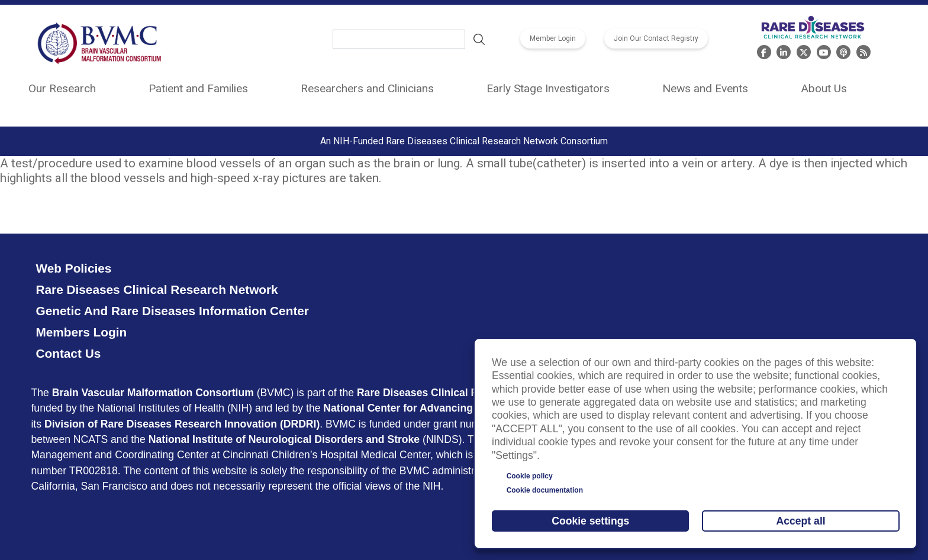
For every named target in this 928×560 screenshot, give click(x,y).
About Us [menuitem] (824, 88)
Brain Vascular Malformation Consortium (153, 393)
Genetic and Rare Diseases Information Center (172, 311)
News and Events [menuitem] (705, 88)
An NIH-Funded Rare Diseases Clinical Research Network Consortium (464, 141)
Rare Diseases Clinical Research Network (157, 289)
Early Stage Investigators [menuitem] (548, 88)
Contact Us (68, 353)
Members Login (81, 332)
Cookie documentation (545, 490)
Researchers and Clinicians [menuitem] (367, 88)
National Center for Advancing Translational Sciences (455, 408)
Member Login (553, 38)
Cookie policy (530, 476)
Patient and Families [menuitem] (198, 88)
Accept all (801, 521)
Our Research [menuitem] (62, 88)
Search (479, 40)
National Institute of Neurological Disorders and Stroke (284, 439)
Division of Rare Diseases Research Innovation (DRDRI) (182, 424)
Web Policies (73, 268)
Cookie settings (590, 521)
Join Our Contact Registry (656, 38)
